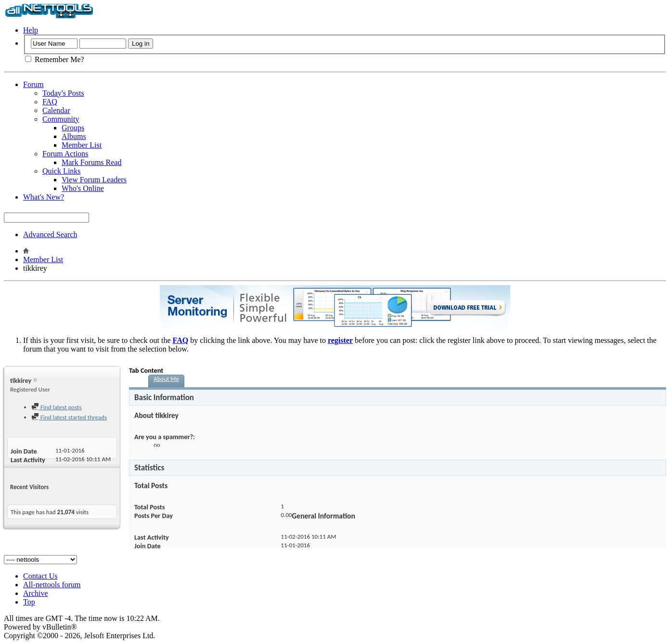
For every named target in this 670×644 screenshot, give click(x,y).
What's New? (44, 197)
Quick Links (62, 171)
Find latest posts (57, 407)
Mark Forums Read (91, 162)
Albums (74, 136)
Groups (73, 128)
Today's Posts (63, 93)
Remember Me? (55, 59)
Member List (82, 145)
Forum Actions (65, 154)
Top (29, 602)
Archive (36, 593)
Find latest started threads (69, 417)
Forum (33, 84)
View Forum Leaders (94, 180)
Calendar (56, 110)
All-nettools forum (52, 585)
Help (31, 30)
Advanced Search (50, 234)
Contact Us (40, 576)
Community (61, 119)
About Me (166, 379)
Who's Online (83, 188)
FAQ (50, 102)
